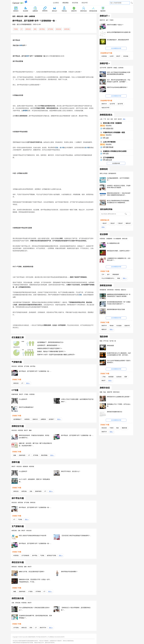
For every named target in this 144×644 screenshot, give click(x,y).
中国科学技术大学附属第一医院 (114, 132)
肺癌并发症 (84, 11)
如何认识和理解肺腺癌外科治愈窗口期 (119, 32)
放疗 (108, 274)
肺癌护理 (74, 11)
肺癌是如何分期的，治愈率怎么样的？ (119, 251)
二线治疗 (112, 223)
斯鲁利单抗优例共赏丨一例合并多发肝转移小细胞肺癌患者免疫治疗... (119, 194)
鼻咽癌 (25, 111)
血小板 (62, 148)
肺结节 (118, 56)
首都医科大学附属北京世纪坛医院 (115, 151)
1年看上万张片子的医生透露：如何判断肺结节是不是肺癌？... (77, 400)
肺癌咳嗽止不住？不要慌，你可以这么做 (119, 405)
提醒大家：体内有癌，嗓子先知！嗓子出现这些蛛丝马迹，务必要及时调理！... (35, 444)
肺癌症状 (28, 29)
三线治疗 (120, 223)
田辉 (107, 147)
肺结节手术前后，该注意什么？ (71, 471)
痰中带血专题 (18, 498)
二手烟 (103, 377)
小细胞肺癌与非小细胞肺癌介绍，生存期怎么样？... (119, 259)
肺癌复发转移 (93, 11)
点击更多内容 (116, 163)
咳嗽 (15, 455)
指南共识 (35, 419)
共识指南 (119, 326)
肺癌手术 (104, 104)
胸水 (118, 428)
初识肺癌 (26, 11)
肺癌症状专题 (18, 426)
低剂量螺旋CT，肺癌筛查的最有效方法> (50, 342)
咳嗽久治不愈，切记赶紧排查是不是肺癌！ (32, 572)
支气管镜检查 (25, 555)
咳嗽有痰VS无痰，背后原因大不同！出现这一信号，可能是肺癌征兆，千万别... (35, 581)
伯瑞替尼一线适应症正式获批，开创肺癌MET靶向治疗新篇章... (119, 187)
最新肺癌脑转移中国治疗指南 (116, 309)
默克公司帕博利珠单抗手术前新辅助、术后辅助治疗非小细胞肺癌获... (119, 202)
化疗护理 (112, 104)
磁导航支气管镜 (52, 555)
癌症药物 (75, 3)
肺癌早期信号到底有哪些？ (69, 572)
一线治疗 (104, 223)
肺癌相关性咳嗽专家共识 (115, 412)
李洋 (112, 128)
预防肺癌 (103, 11)
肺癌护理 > (105, 64)
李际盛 (111, 147)
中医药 (112, 428)
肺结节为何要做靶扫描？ (26, 407)
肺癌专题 (16, 462)
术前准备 (126, 56)
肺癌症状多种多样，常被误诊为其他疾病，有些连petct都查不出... (34, 437)
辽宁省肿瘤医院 (109, 158)
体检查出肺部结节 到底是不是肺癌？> (50, 348)
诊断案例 (43, 419)
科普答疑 (16, 555)
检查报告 (27, 419)
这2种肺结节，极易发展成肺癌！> (48, 345)
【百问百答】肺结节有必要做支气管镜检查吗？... (76, 536)
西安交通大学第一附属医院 (112, 123)
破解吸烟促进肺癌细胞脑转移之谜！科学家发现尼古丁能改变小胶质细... (119, 295)
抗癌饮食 (119, 377)
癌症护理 (85, 3)
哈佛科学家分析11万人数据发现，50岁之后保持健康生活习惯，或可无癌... (119, 354)
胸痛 (15, 591)
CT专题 (15, 390)
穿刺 (31, 628)
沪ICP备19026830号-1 (42, 637)
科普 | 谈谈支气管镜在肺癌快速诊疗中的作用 (33, 536)
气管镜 (16, 29)
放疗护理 (120, 104)
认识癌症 (56, 3)
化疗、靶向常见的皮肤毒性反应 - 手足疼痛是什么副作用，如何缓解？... (119, 81)
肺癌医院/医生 (106, 115)
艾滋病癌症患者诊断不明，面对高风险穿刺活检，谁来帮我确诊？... (35, 617)
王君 (107, 138)
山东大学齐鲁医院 (109, 142)
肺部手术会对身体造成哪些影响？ (117, 87)
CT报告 (30, 591)
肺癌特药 (45, 11)
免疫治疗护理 (105, 108)
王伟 (110, 160)
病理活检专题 (18, 598)
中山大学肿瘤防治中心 (108, 278)
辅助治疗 (128, 223)
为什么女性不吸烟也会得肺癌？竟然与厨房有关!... (119, 362)
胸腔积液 (124, 428)
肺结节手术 (43, 628)
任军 (107, 153)
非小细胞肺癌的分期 (113, 243)
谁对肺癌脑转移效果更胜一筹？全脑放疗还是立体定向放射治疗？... (119, 303)
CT (22, 29)
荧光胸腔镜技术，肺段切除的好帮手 (118, 40)
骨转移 (112, 326)
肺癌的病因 (110, 346)
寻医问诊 (64, 11)
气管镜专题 (17, 362)
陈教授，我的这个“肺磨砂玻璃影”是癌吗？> (51, 351)
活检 (80, 295)
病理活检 (67, 29)
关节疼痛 (36, 455)
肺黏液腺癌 (116, 274)
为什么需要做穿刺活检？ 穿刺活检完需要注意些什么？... (34, 609)
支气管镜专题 (18, 526)
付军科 (108, 128)
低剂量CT (52, 419)
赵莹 (107, 160)
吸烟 (119, 278)
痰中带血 (42, 29)
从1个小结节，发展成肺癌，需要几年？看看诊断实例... (34, 480)
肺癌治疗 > (105, 16)
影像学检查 (22, 455)
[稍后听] (64, 57)
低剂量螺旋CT (17, 419)
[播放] (65, 57)
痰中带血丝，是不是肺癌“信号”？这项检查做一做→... (35, 371)
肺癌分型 (24, 628)
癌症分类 (20, 16)
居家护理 (127, 326)
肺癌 (26, 16)
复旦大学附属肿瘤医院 (24, 24)
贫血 (57, 148)
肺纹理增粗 (44, 455)
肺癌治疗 (55, 11)
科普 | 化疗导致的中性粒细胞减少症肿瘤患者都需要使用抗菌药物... (119, 73)
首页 (14, 16)
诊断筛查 (35, 11)
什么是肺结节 (23, 399)
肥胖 (126, 377)
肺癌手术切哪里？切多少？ (115, 25)
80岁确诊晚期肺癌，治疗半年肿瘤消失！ (118, 179)
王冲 (103, 274)
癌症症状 (59, 29)
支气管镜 (50, 29)
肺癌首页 (16, 11)
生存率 (112, 56)
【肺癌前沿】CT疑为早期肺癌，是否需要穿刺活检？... (76, 609)
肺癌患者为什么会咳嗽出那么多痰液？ (119, 397)
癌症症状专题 (18, 562)
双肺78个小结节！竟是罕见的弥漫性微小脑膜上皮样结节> (56, 355)
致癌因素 (111, 377)
